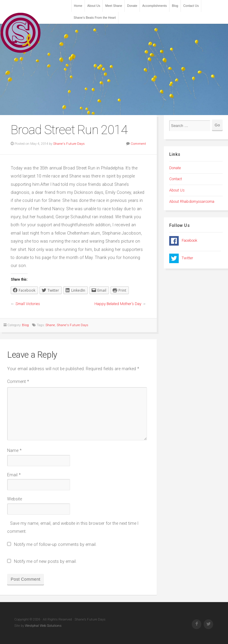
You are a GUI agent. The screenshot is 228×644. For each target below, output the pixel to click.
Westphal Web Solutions (43, 626)
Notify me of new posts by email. (45, 561)
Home (78, 6)
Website (15, 499)
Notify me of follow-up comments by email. (55, 545)
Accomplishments (155, 6)
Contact (176, 179)
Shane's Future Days (69, 144)
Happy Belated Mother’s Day (118, 304)
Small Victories (28, 304)
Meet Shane (114, 6)
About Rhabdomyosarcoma (192, 201)
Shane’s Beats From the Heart (95, 18)
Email (14, 475)
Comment (138, 144)
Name (14, 451)
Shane (50, 325)
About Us (94, 6)
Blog (175, 6)
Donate (132, 6)
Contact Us (191, 6)
